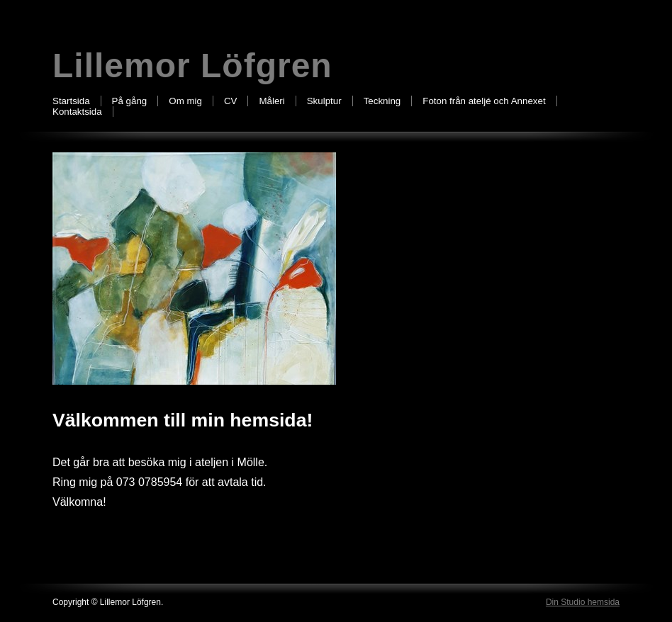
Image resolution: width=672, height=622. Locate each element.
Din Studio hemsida (583, 602)
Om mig (185, 101)
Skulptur (324, 101)
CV (231, 101)
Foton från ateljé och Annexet (484, 101)
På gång (130, 101)
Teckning (382, 101)
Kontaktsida (77, 112)
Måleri (271, 101)
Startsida (71, 101)
